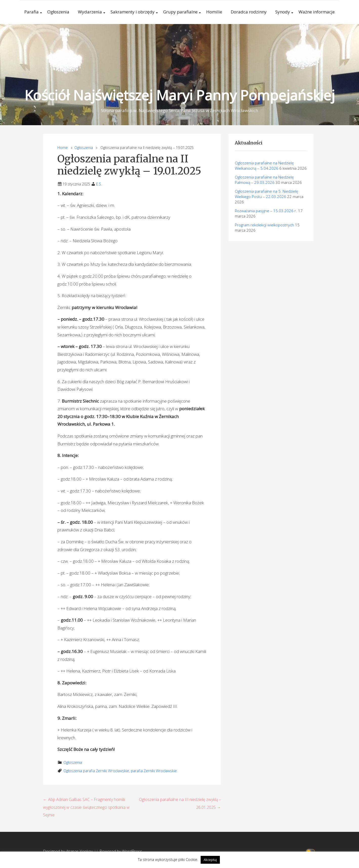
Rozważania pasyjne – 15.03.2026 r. (266, 211)
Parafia (31, 12)
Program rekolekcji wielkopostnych (264, 225)
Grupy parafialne (180, 12)
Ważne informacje (317, 12)
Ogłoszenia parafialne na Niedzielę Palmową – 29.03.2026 (264, 180)
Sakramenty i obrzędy (133, 12)
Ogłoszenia (58, 12)
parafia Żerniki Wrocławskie (154, 771)
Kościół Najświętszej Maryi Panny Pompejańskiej (180, 95)
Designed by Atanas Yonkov (68, 851)
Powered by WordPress (121, 851)
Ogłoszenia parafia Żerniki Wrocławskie (96, 771)
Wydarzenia (90, 12)
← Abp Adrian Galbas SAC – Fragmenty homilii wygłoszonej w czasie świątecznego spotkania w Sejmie (86, 807)
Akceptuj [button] (210, 860)
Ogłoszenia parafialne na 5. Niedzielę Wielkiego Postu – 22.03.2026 (266, 194)
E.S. (99, 184)
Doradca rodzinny (249, 12)
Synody (283, 12)
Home (63, 148)
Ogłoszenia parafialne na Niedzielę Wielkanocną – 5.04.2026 (264, 166)
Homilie (214, 12)
